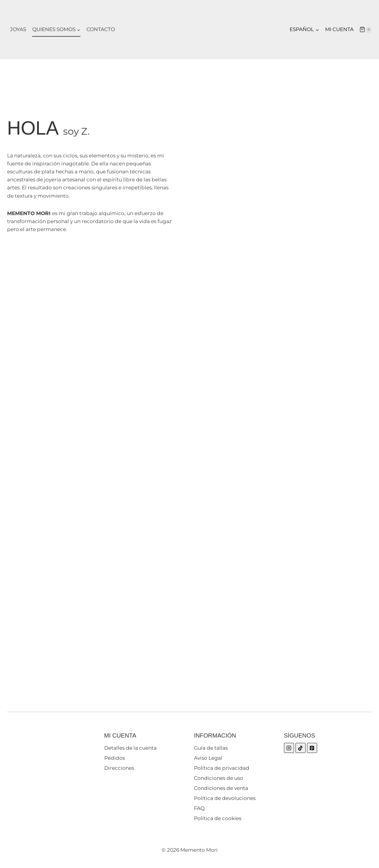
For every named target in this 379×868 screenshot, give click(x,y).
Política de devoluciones (225, 798)
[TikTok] (301, 748)
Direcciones (119, 768)
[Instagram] (289, 748)
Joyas (18, 29)
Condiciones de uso (219, 778)
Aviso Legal (208, 758)
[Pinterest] (312, 748)
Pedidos (115, 758)
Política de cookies (218, 818)
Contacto (101, 29)
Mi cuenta (339, 29)
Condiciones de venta (221, 788)
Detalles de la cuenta (130, 748)
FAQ (199, 808)
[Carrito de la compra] (366, 30)
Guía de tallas (211, 748)
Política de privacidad (222, 768)
